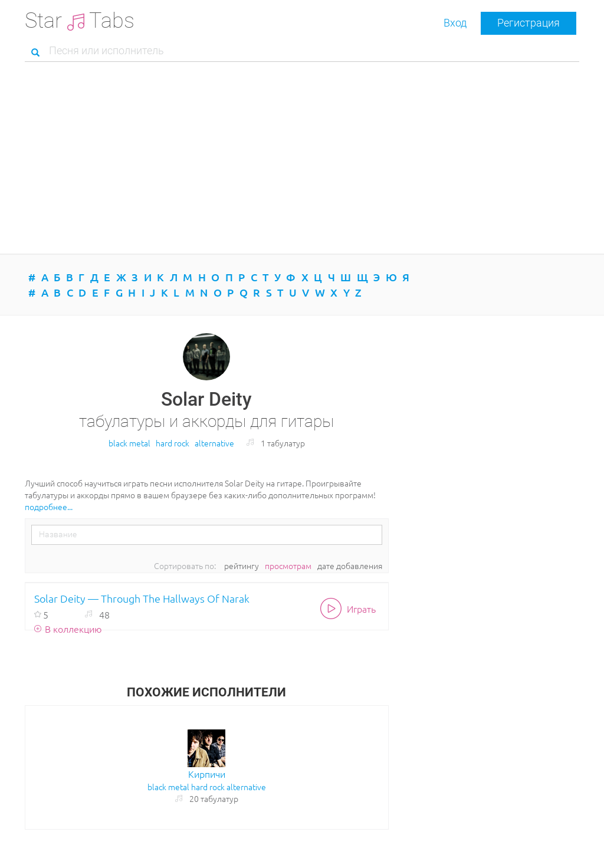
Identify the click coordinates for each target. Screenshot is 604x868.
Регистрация (528, 23)
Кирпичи (207, 774)
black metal (129, 443)
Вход (455, 23)
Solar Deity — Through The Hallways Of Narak (142, 598)
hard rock (173, 443)
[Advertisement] (302, 159)
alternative (214, 443)
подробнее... (49, 507)
